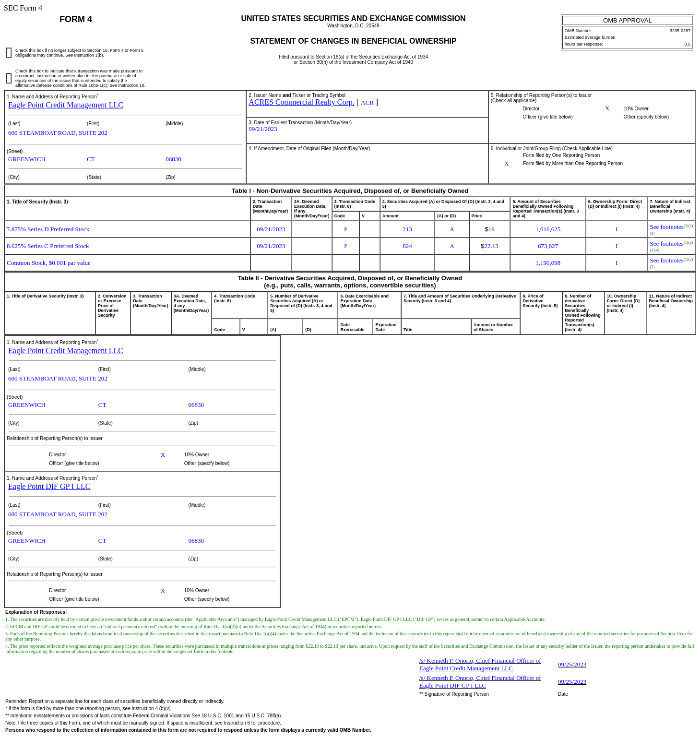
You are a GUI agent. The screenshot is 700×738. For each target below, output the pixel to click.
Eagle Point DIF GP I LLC (49, 486)
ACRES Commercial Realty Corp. (301, 102)
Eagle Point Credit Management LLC (66, 105)
